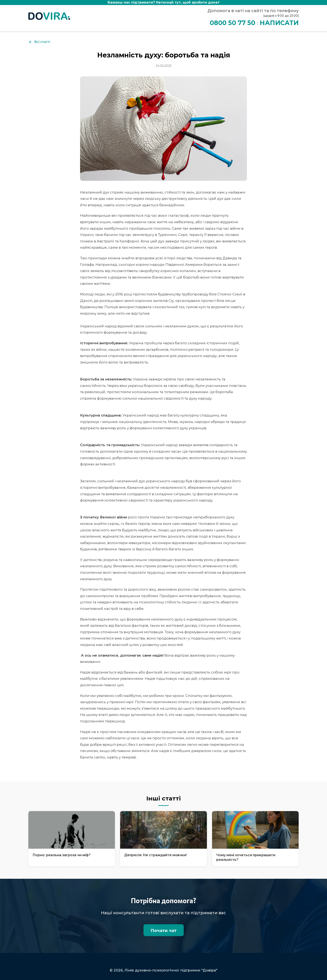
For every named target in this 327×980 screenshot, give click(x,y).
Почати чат (164, 931)
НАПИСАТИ (279, 23)
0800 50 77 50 (233, 23)
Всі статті (39, 42)
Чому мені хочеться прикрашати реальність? (246, 857)
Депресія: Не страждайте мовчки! (155, 855)
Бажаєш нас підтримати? (164, 2)
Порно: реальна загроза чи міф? (62, 855)
